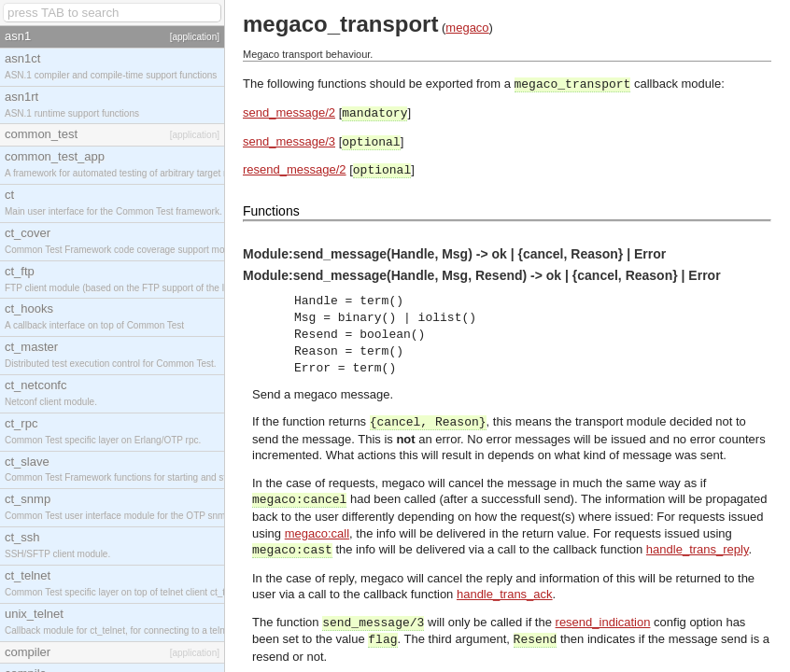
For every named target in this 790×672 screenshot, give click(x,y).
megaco (467, 28)
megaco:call (317, 533)
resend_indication (603, 622)
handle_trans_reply (698, 549)
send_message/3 (289, 141)
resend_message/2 (295, 169)
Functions (271, 211)
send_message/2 (289, 112)
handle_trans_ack (505, 594)
